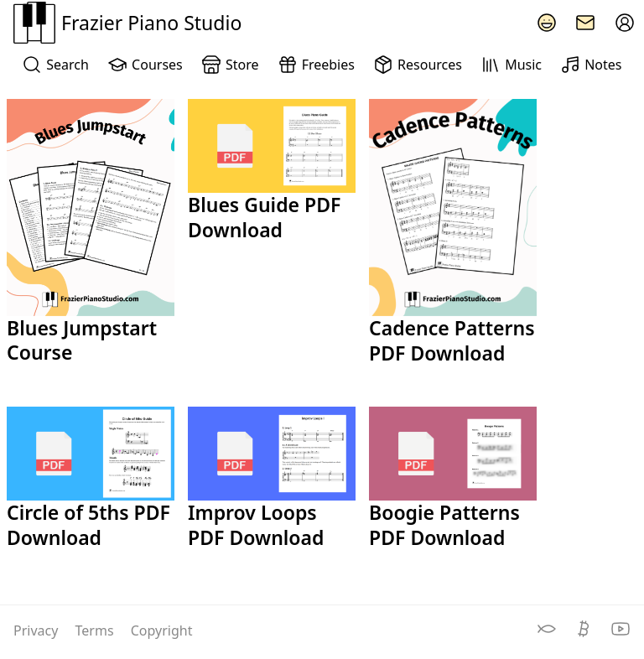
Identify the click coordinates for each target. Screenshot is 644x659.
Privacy (38, 630)
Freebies (316, 65)
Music (511, 65)
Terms (96, 630)
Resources (418, 65)
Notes (591, 65)
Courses (145, 65)
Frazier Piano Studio (127, 23)
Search (55, 65)
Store (230, 65)
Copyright (162, 630)
